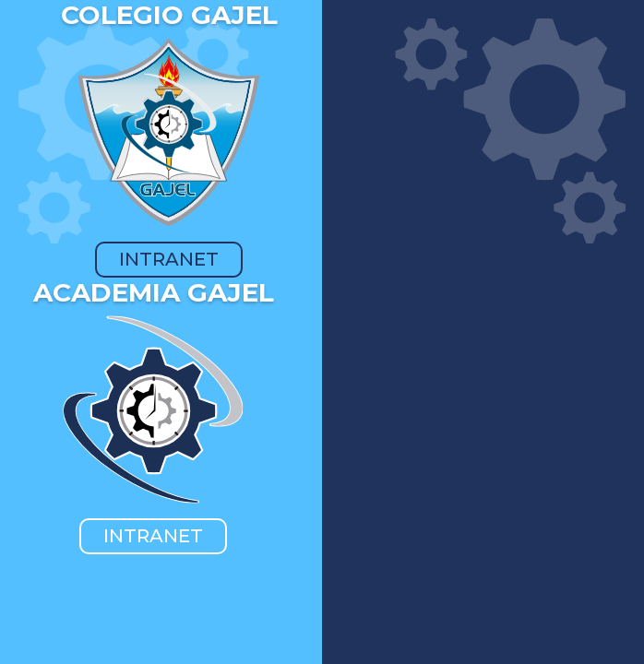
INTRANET (169, 259)
